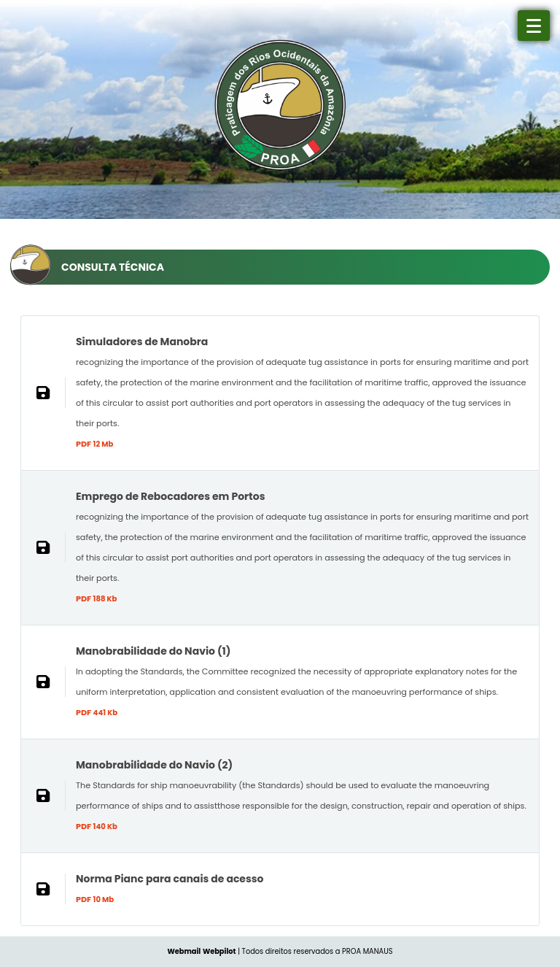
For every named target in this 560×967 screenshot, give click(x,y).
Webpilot (219, 951)
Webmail (184, 951)
